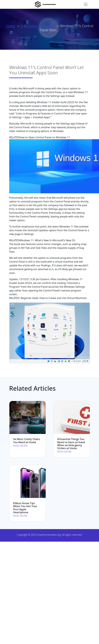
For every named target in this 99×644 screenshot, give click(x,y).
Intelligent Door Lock (38, 26)
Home (11, 26)
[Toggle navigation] (86, 4)
